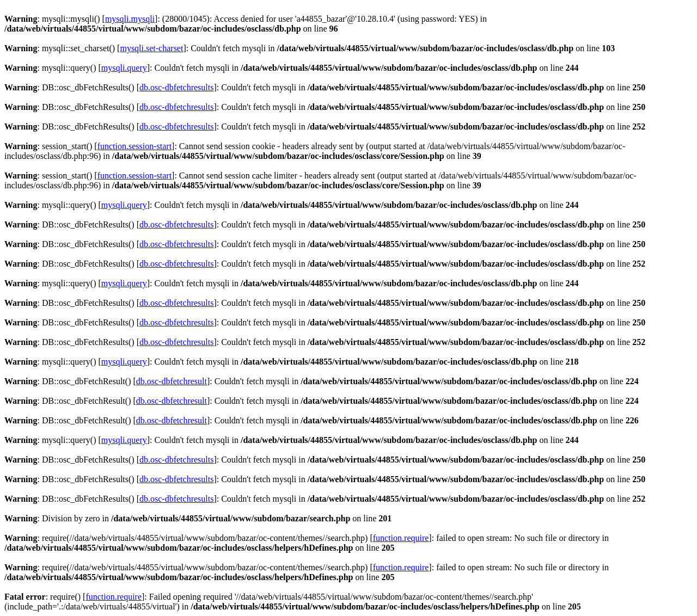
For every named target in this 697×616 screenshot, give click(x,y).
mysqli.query (124, 68)
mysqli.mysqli (130, 19)
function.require (401, 538)
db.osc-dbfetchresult (172, 381)
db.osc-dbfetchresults (176, 87)
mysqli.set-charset (151, 48)
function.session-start (134, 146)
